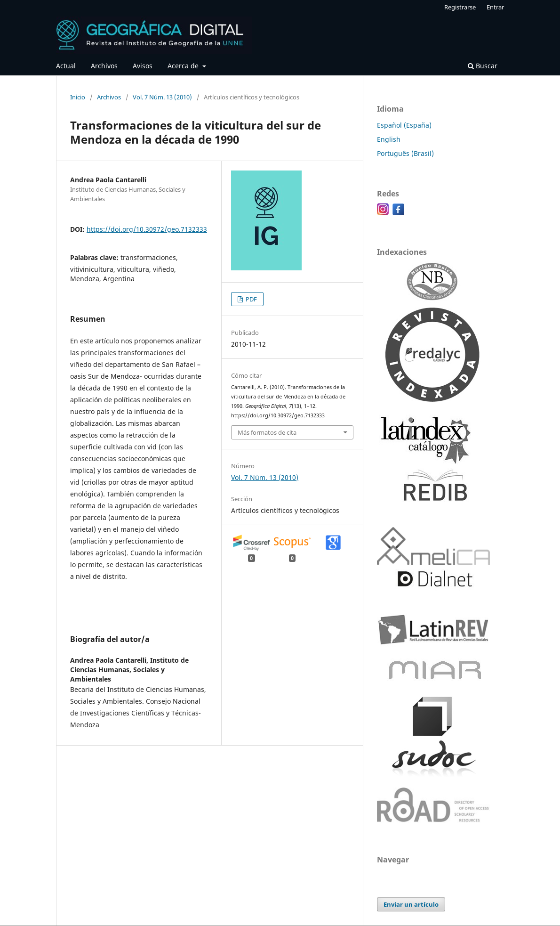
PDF (251, 299)
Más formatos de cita (267, 432)
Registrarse (460, 7)
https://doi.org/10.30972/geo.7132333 (147, 229)
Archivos (104, 66)
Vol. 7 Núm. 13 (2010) (162, 97)
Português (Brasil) (405, 153)
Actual (66, 66)
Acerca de (184, 66)
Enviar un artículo (411, 904)
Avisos (143, 66)
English (389, 139)
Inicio (78, 97)
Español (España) (404, 125)
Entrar (495, 7)
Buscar (483, 66)
